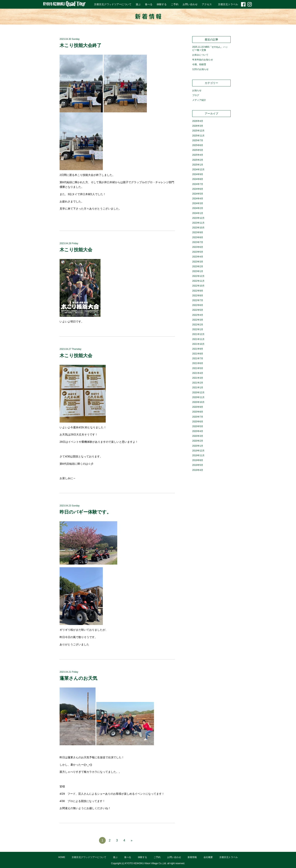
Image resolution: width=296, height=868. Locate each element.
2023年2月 (198, 266)
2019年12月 (198, 451)
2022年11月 (198, 281)
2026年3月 (198, 126)
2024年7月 (198, 184)
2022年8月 (198, 296)
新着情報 (192, 857)
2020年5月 (198, 426)
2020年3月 (198, 436)
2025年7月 (198, 140)
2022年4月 (198, 315)
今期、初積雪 (199, 64)
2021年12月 (198, 334)
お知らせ (197, 90)
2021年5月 (198, 368)
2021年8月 (198, 354)
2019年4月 (198, 470)
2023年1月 (198, 271)
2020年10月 (198, 402)
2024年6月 (198, 189)
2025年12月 (198, 131)
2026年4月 (198, 121)
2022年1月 (198, 329)
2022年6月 (198, 305)
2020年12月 (198, 393)
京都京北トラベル (228, 4)
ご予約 (175, 4)
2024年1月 (198, 213)
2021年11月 (198, 339)
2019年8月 (198, 460)
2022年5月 (198, 310)
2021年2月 (198, 383)
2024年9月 (198, 174)
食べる (149, 4)
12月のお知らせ (200, 69)
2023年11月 (198, 223)
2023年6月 (198, 247)
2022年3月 (198, 320)
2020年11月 (198, 397)
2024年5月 (198, 194)
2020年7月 (198, 417)
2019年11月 (198, 455)
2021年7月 (198, 358)
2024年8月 (198, 179)
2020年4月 (198, 431)
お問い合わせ (190, 4)
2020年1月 (198, 446)
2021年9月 (198, 349)
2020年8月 (198, 412)
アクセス (207, 4)
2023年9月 (198, 232)
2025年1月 (198, 165)
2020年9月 (198, 407)
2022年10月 (198, 286)
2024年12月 (198, 170)
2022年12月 (198, 276)
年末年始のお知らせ (203, 60)
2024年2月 (198, 208)
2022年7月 (198, 300)
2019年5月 (198, 465)
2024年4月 (198, 199)
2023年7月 (198, 242)
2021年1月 (198, 388)
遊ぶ (138, 4)
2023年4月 (198, 257)
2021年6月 (198, 363)
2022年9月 (198, 291)
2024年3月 (198, 203)
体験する (162, 4)
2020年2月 (198, 441)
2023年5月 (198, 252)
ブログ (196, 95)
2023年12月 (198, 218)
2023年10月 (198, 228)
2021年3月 (198, 378)
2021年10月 (198, 344)
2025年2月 (198, 160)
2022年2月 (198, 325)
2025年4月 (198, 155)
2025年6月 (198, 145)
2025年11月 (198, 136)
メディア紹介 (199, 100)
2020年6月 (198, 422)
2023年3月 (198, 262)
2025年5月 (198, 150)
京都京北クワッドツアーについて (113, 4)
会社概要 (208, 857)
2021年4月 (198, 373)
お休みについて (200, 55)
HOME (62, 857)
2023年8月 (198, 237)
